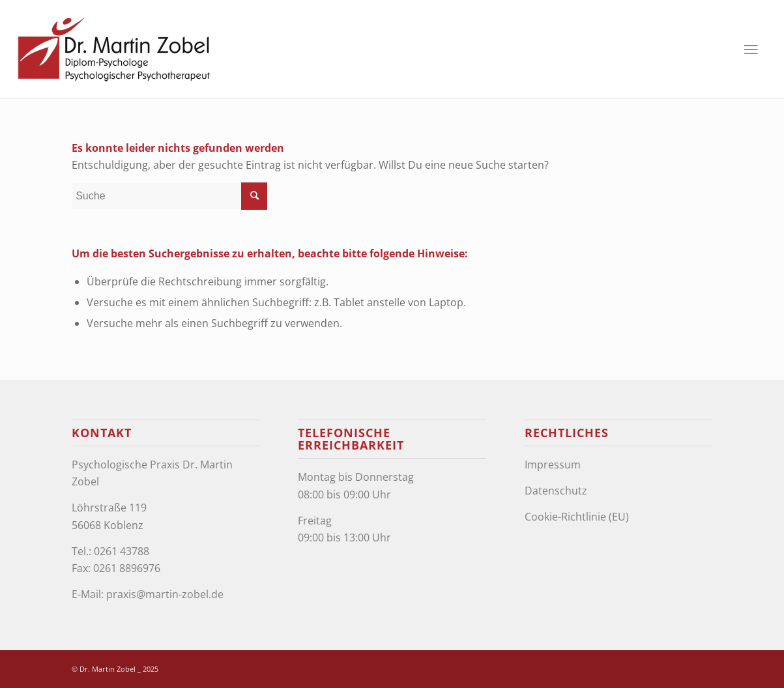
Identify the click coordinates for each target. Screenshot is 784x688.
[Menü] (751, 49)
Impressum (553, 465)
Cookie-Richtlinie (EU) (577, 517)
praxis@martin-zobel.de (165, 594)
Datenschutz (556, 491)
